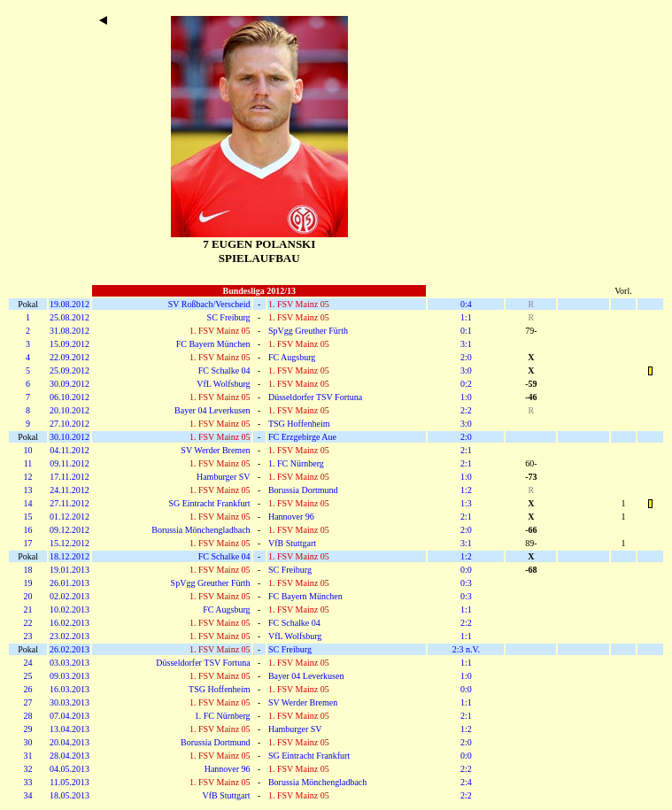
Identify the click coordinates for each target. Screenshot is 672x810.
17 (28, 543)
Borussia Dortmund (303, 490)
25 (28, 676)
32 (28, 769)
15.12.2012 (70, 543)
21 (28, 609)
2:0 (466, 357)
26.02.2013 (70, 649)
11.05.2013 (70, 782)
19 (28, 583)
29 (28, 729)
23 (28, 636)
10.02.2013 (70, 609)
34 (28, 795)
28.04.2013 (70, 756)
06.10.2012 (70, 397)
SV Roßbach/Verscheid (209, 304)
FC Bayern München (213, 344)
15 (28, 517)
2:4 (466, 782)
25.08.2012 (70, 317)
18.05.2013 (70, 795)
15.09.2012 (70, 344)
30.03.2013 (70, 702)
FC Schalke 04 (224, 370)
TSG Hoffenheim (299, 424)
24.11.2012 (70, 490)
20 (28, 596)
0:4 (466, 304)
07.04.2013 (70, 716)
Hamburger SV (224, 477)
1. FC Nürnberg (296, 463)
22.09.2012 (70, 357)
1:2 (466, 490)
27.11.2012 (70, 503)
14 (28, 503)
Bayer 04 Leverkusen (212, 410)
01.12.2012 (70, 517)
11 (28, 463)
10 (28, 450)
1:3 (466, 503)
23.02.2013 (70, 636)
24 (28, 663)
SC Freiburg (229, 317)
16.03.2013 (70, 689)
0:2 (466, 384)
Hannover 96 (291, 517)
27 (28, 702)
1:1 (466, 317)
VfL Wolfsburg (223, 384)
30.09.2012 (70, 384)
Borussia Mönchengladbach (201, 530)
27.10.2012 (70, 424)
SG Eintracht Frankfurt (209, 503)
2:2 (466, 410)
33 (28, 782)
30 (28, 742)
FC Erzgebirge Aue (302, 437)
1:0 (466, 397)
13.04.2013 (70, 729)
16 (28, 530)
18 (28, 570)
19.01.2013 (70, 570)
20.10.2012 (70, 410)
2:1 (466, 450)
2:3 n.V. (466, 649)
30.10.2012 (70, 437)
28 (28, 716)
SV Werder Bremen (215, 450)
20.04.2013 (70, 742)
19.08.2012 (70, 304)
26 (28, 689)
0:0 (466, 570)
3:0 (466, 370)
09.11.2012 (70, 463)
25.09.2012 (70, 370)
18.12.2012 (70, 556)
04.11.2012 (70, 450)
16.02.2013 (70, 623)
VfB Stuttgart (292, 543)
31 (28, 756)
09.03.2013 (70, 676)
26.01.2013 (70, 583)
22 (28, 623)
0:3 (466, 583)
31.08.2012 (70, 331)
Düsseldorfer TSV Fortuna (315, 397)
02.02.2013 (70, 596)
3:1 (466, 344)
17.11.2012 (70, 477)
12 (28, 477)
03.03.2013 (70, 663)
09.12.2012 (70, 530)
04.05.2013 (70, 769)
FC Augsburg (292, 357)
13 (28, 490)
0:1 (466, 331)
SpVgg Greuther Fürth (308, 331)
